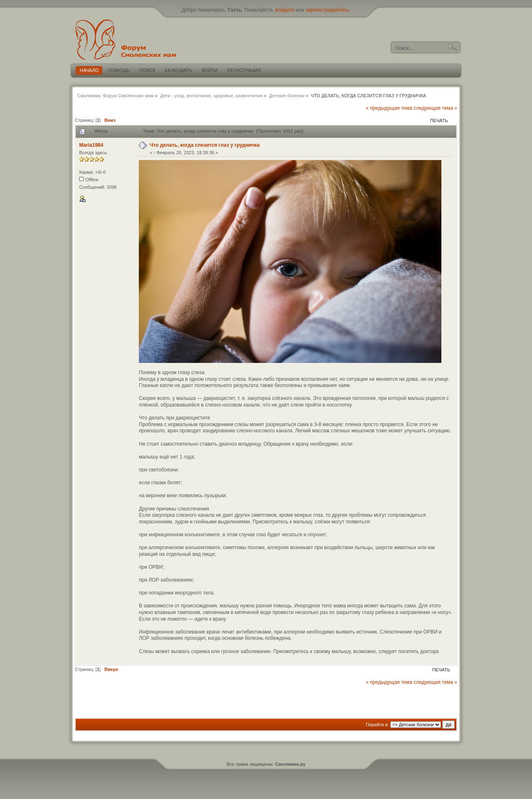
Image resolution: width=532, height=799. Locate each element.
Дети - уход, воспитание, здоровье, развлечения (211, 96)
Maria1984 (91, 145)
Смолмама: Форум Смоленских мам (116, 96)
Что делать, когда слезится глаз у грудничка (204, 145)
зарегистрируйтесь (327, 10)
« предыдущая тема (389, 108)
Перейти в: (377, 725)
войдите (284, 10)
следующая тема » (435, 108)
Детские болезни (287, 96)
